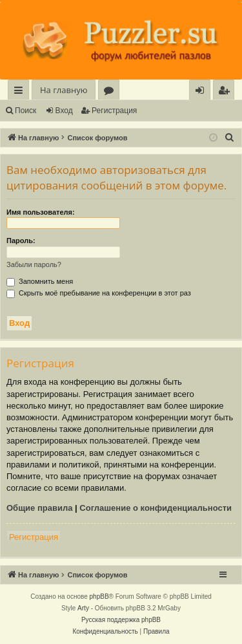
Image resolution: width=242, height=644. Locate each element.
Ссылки (21, 92)
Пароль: (21, 241)
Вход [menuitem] (202, 92)
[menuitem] (224, 90)
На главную (64, 90)
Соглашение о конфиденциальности (156, 508)
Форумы (111, 92)
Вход (64, 111)
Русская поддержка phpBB (121, 620)
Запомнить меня (40, 281)
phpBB (99, 596)
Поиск (25, 111)
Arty (83, 608)
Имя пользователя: (41, 212)
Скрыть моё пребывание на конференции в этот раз (99, 293)
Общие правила (39, 508)
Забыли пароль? (34, 264)
